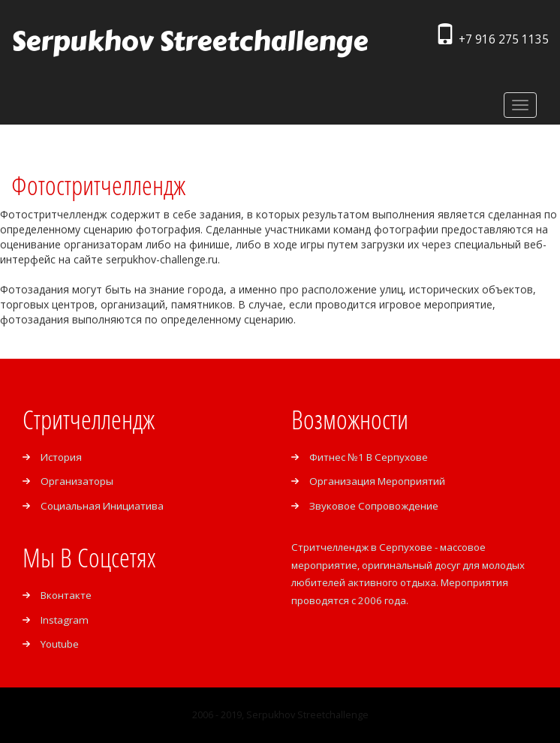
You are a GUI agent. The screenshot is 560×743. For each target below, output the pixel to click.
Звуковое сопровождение (374, 506)
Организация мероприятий (377, 481)
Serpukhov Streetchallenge (190, 41)
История (61, 457)
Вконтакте (66, 595)
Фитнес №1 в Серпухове (369, 457)
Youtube (60, 644)
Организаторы (77, 481)
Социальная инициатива (102, 506)
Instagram (65, 620)
